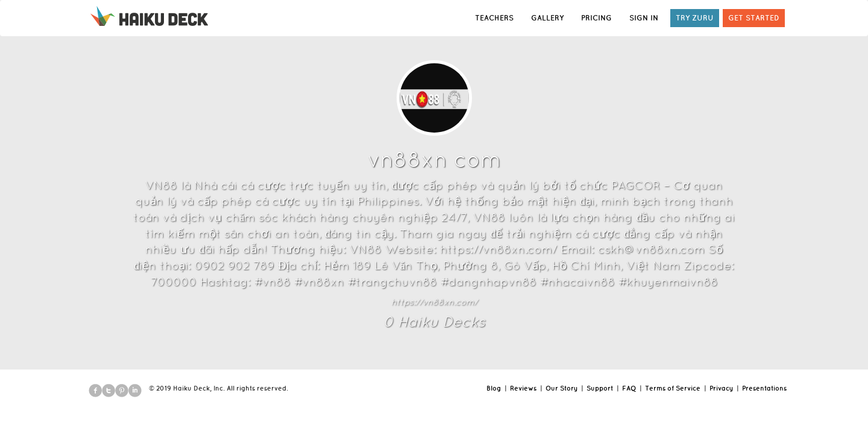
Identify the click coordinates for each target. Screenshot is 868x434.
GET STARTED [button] (754, 18)
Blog (494, 388)
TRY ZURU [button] (695, 18)
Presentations (764, 388)
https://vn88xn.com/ (434, 302)
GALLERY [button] (547, 18)
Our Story (561, 388)
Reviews (523, 388)
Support (600, 388)
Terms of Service (673, 388)
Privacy (721, 388)
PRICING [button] (596, 18)
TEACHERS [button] (494, 18)
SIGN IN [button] (644, 18)
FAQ (629, 388)
